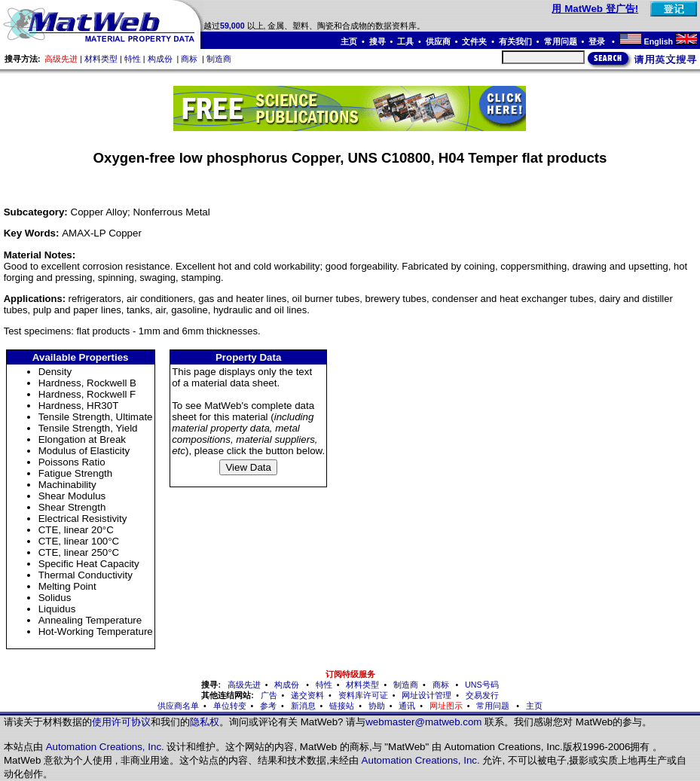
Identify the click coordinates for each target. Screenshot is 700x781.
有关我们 (515, 41)
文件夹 (474, 41)
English (659, 41)
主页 (349, 41)
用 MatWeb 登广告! (595, 9)
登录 (598, 41)
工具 (405, 41)
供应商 (438, 41)
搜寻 (378, 41)
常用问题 (561, 41)
